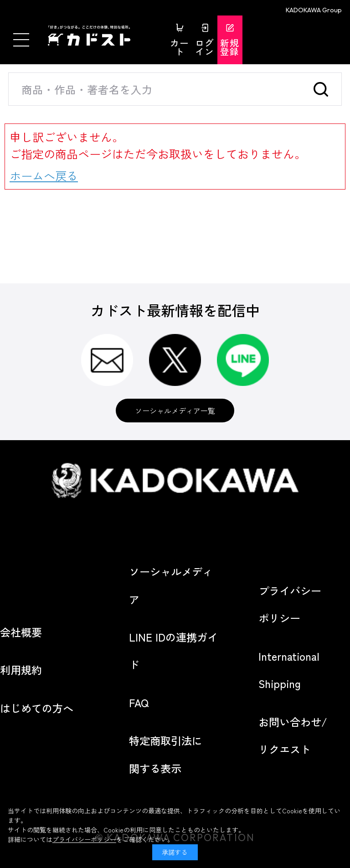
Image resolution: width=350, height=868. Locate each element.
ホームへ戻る (44, 175)
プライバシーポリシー (84, 839)
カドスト (105, 36)
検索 (324, 89)
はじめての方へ (37, 708)
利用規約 (21, 670)
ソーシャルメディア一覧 (175, 411)
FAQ (139, 703)
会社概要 (21, 632)
